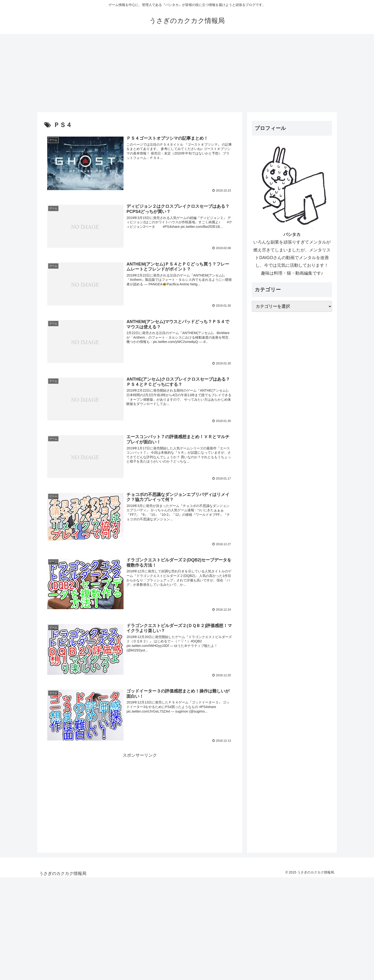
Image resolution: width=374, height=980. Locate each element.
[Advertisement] (187, 73)
